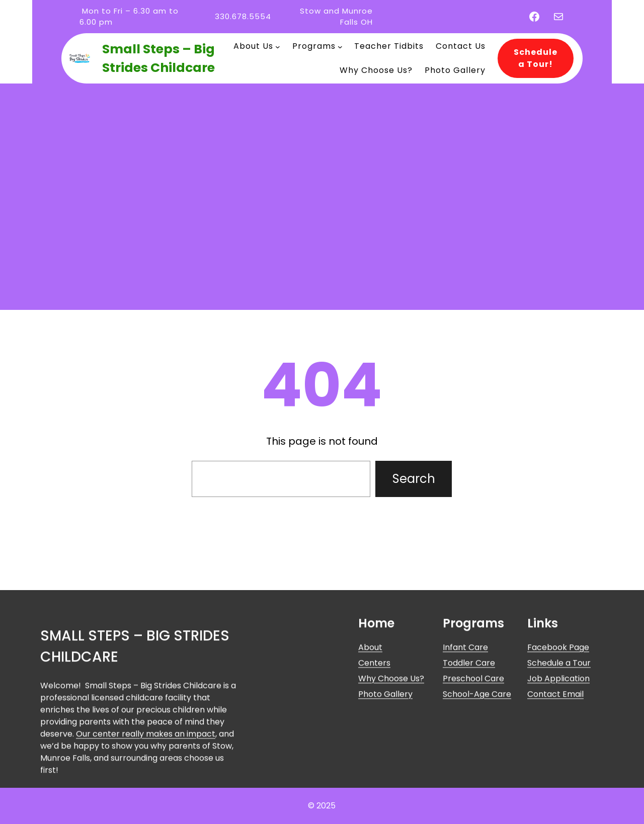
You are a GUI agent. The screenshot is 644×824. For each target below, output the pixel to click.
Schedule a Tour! (536, 58)
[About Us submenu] (278, 46)
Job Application (558, 747)
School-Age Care (477, 763)
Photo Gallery (385, 763)
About (370, 716)
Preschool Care (473, 747)
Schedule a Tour (559, 731)
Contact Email (555, 763)
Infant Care (465, 716)
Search (414, 479)
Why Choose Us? (391, 747)
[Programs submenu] (340, 46)
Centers (374, 731)
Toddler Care (469, 731)
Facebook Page (558, 716)
